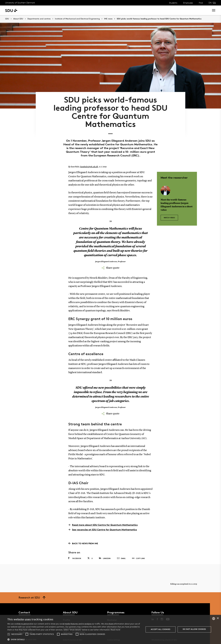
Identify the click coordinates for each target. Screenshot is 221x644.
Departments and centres (39, 19)
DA (210, 3)
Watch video (169, 216)
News (60, 10)
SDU (7, 19)
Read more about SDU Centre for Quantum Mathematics (103, 524)
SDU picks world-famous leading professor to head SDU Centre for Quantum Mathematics (159, 19)
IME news (108, 19)
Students (173, 3)
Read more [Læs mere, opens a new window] (115, 630)
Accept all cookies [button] (160, 629)
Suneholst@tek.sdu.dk (89, 166)
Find (201, 3)
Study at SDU (32, 10)
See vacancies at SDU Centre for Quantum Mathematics (103, 528)
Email (121, 557)
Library (88, 10)
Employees (188, 3)
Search (202, 10)
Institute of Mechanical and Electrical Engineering (77, 19)
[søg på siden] (181, 10)
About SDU (101, 10)
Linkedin (105, 557)
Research (48, 10)
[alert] (110, 629)
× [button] (218, 618)
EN (215, 3)
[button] (9, 634)
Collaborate (74, 10)
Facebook (75, 557)
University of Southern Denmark (20, 3)
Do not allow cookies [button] (194, 629)
